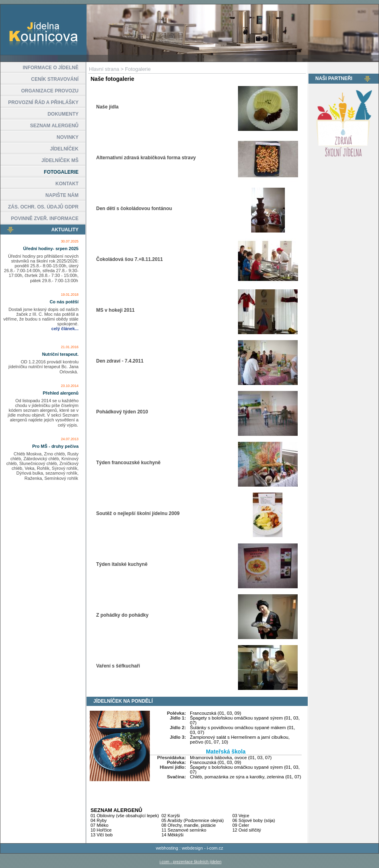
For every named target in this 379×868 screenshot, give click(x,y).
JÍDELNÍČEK (64, 149)
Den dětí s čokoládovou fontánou (134, 208)
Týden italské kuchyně (122, 564)
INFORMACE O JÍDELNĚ (51, 68)
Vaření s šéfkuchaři (118, 666)
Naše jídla (107, 107)
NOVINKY (68, 137)
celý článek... (65, 329)
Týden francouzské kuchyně (128, 463)
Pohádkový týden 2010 (122, 412)
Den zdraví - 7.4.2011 (120, 361)
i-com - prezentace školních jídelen (191, 862)
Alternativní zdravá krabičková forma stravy (146, 158)
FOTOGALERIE (61, 172)
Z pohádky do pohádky (122, 615)
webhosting (167, 848)
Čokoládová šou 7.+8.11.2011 (129, 259)
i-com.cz (215, 848)
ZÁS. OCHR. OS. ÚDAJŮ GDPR (43, 207)
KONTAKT (67, 184)
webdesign (193, 848)
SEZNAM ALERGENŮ (54, 126)
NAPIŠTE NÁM (62, 195)
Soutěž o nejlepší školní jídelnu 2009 (138, 513)
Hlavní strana (104, 69)
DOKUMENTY (63, 114)
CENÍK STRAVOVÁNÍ (55, 79)
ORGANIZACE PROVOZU (50, 91)
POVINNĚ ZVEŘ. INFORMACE (45, 219)
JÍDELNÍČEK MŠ (60, 160)
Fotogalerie (138, 69)
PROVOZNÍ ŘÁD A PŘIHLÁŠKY (43, 102)
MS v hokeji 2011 (115, 310)
